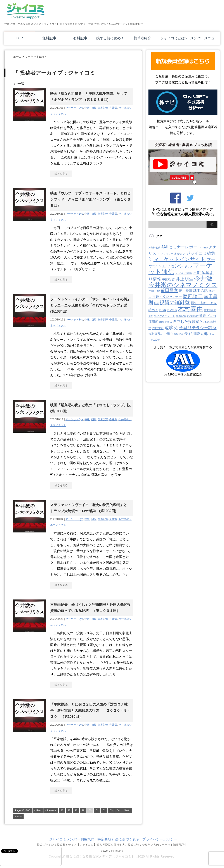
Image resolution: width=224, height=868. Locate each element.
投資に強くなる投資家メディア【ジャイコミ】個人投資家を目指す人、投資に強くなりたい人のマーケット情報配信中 (112, 845)
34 (118, 810)
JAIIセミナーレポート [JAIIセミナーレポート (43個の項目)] (181, 247)
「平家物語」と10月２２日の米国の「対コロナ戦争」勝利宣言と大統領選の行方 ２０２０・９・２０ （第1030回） (90, 710)
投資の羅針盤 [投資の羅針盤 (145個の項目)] (175, 302)
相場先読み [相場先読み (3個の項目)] (166, 322)
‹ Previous (51, 810)
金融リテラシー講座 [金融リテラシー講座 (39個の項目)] (198, 328)
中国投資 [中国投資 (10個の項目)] (168, 279)
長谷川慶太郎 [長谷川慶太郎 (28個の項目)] (196, 334)
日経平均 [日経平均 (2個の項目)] (172, 310)
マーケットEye (74, 108)
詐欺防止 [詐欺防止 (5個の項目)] (158, 328)
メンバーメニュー (204, 38)
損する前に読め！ (110, 38)
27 (69, 810)
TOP (19, 38)
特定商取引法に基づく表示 (118, 839)
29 (83, 810)
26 (62, 810)
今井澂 (113, 108)
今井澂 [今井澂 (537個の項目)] (203, 278)
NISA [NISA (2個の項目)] (205, 248)
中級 (87, 108)
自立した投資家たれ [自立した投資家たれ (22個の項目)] (190, 322)
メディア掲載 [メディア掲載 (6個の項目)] (184, 273)
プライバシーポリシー (160, 839)
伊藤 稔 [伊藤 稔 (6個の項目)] (154, 291)
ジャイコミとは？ (174, 38)
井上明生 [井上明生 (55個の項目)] (184, 279)
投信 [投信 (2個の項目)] (156, 303)
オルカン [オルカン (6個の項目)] (180, 254)
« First (38, 810)
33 (111, 810)
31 (97, 810)
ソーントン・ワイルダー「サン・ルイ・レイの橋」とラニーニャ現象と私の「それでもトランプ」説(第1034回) (90, 305)
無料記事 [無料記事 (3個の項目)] (181, 316)
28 (76, 810)
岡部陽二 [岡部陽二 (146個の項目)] (193, 296)
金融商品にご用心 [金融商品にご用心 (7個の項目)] (161, 334)
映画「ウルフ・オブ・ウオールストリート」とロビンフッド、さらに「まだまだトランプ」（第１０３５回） (90, 199)
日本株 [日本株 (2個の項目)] (163, 310)
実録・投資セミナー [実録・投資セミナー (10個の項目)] (167, 297)
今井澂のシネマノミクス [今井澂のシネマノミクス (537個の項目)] (183, 285)
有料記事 (80, 38)
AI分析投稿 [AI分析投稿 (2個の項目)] (154, 248)
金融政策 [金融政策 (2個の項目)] (179, 334)
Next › (127, 810)
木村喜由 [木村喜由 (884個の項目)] (190, 309)
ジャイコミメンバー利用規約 (72, 839)
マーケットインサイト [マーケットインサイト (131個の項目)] (180, 259)
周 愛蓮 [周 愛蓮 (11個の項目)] (186, 291)
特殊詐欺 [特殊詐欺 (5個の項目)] (193, 316)
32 (104, 810)
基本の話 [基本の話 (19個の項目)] (200, 291)
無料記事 (49, 38)
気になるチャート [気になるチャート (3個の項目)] (165, 316)
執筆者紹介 (142, 38)
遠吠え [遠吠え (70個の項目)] (171, 328)
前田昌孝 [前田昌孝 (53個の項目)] (169, 290)
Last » (18, 816)
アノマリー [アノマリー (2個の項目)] (167, 254)
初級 (94, 108)
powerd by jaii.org (112, 851)
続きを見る (61, 174)
